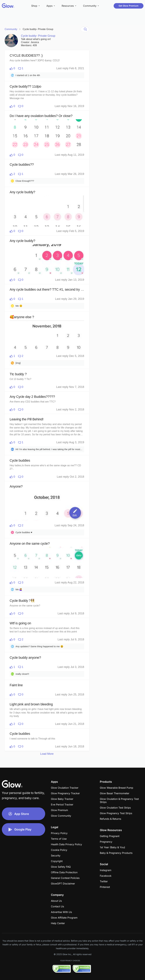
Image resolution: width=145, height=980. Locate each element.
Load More (47, 754)
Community (11, 29)
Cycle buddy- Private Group (38, 29)
